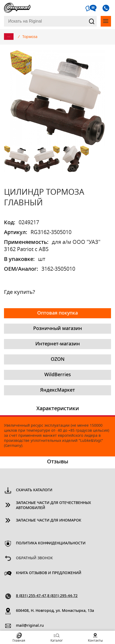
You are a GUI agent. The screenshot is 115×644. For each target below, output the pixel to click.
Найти (92, 21)
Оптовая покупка (57, 313)
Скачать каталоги (34, 490)
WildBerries (58, 375)
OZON (58, 359)
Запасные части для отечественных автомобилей (54, 505)
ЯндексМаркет (57, 390)
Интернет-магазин (58, 344)
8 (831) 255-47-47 (31, 596)
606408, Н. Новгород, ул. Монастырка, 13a (55, 611)
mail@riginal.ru (30, 626)
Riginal (17, 8)
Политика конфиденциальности (51, 543)
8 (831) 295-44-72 (62, 596)
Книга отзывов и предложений (49, 573)
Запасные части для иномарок (49, 520)
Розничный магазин (58, 329)
